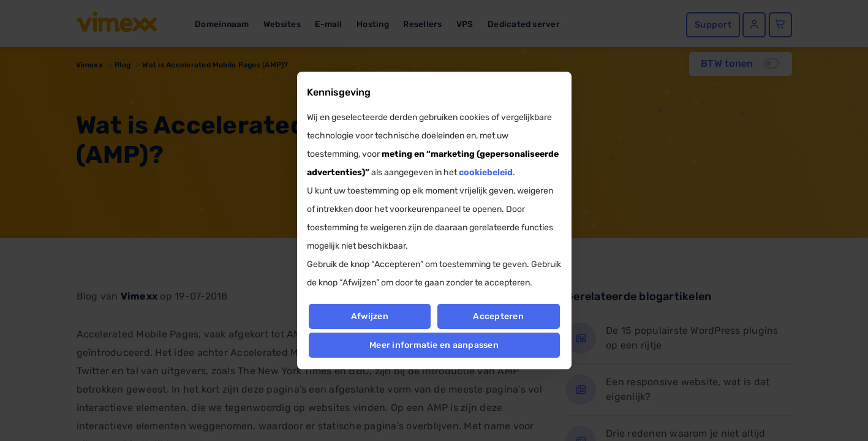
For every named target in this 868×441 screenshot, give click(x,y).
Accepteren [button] (499, 316)
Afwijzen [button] (370, 316)
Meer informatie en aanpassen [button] (434, 345)
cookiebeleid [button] (486, 172)
